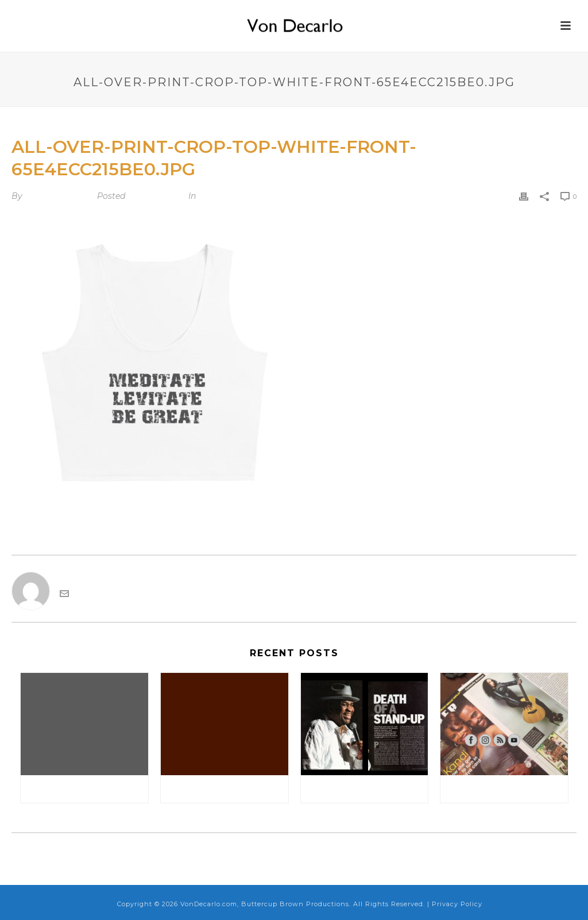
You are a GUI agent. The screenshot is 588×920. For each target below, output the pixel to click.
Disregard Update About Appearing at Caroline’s (87, 789)
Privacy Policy (457, 904)
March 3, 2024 (156, 196)
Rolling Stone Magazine (365, 789)
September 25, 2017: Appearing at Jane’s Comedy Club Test (227, 789)
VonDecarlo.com (59, 196)
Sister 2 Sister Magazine (505, 789)
